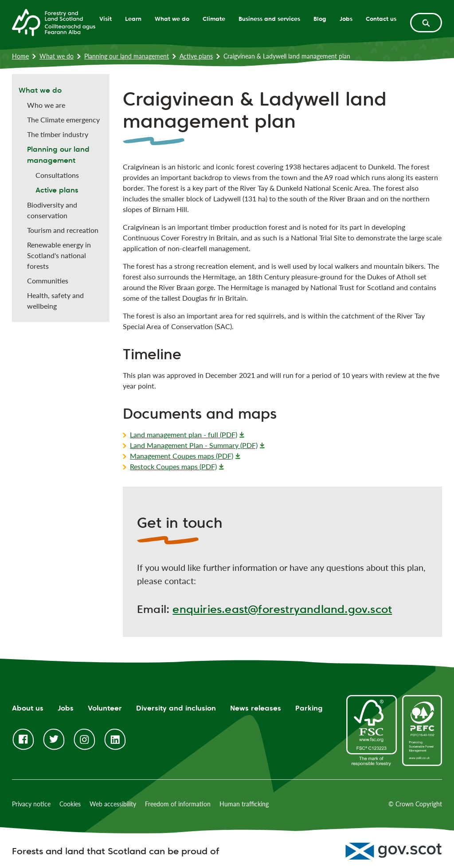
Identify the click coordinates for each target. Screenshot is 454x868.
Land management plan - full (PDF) (184, 434)
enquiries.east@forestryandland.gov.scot (282, 609)
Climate (214, 19)
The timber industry (58, 134)
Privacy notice (31, 804)
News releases (256, 708)
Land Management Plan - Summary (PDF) (194, 445)
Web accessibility (113, 804)
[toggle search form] (426, 23)
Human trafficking (244, 804)
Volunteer (105, 708)
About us (28, 708)
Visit (106, 19)
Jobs (346, 19)
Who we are (46, 105)
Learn (133, 19)
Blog (320, 19)
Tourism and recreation (63, 230)
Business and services (269, 19)
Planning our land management (127, 56)
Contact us (381, 19)
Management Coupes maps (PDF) (182, 456)
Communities (48, 281)
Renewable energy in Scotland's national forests (59, 255)
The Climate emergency (63, 120)
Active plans (196, 56)
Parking (309, 708)
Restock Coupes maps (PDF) (173, 466)
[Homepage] (54, 22)
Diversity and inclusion (176, 708)
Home (20, 56)
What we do (172, 19)
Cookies (70, 804)
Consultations (57, 175)
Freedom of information (178, 804)
